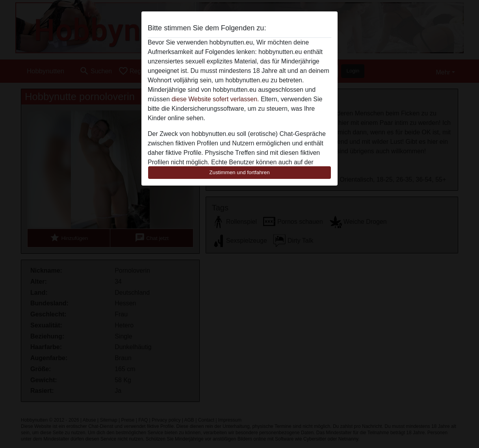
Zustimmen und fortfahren (239, 172)
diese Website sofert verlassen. (215, 99)
